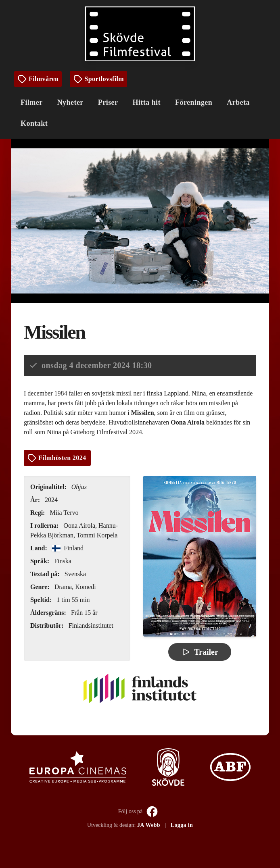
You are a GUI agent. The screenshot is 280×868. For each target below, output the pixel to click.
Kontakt (34, 123)
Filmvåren (38, 79)
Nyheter (70, 102)
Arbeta (238, 102)
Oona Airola (79, 526)
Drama (63, 587)
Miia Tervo (64, 513)
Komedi (86, 587)
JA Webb (149, 825)
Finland (68, 548)
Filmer (32, 102)
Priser (108, 102)
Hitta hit (146, 102)
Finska (63, 561)
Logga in (182, 825)
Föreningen (194, 102)
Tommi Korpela (97, 535)
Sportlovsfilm (98, 79)
